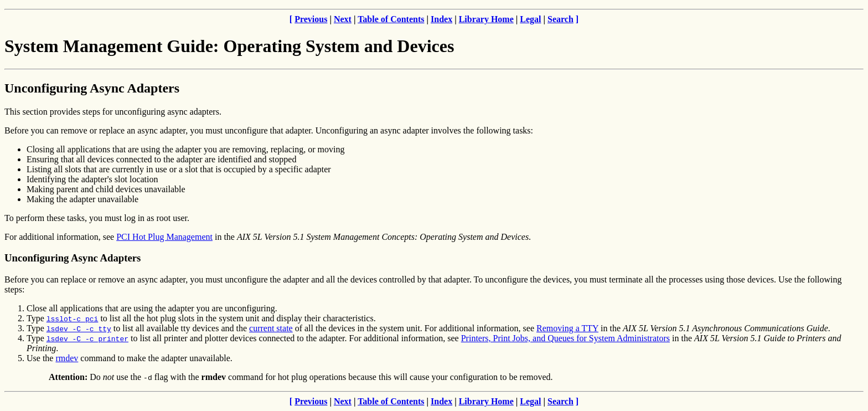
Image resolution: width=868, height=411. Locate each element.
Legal (530, 19)
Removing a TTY (567, 328)
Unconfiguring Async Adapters (92, 88)
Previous (311, 19)
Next (343, 19)
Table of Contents (391, 19)
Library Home (486, 19)
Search (560, 19)
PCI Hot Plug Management (164, 237)
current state (271, 328)
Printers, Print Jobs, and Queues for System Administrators (565, 338)
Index (441, 19)
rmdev (67, 358)
